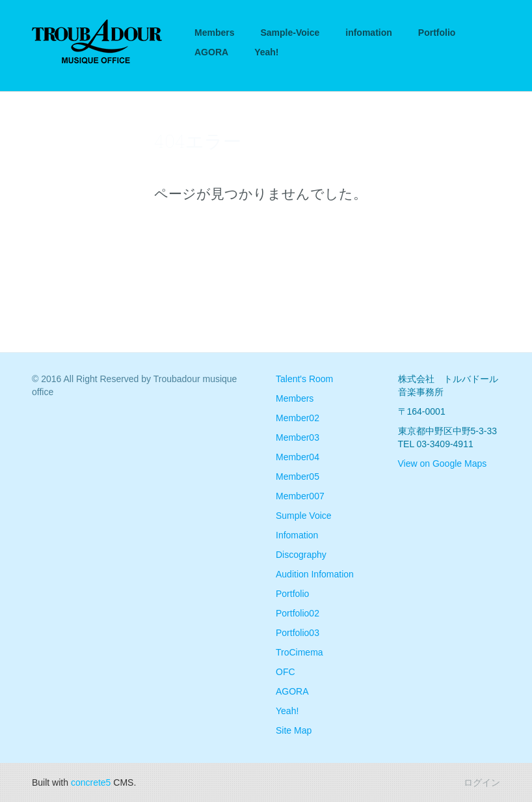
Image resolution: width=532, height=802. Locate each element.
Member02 (298, 418)
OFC (286, 672)
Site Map (294, 730)
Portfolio (437, 33)
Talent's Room (304, 379)
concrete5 (91, 782)
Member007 (300, 496)
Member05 (298, 477)
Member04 (298, 457)
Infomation (297, 535)
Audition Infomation (315, 574)
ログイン (482, 782)
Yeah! (266, 52)
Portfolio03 (298, 633)
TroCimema (299, 652)
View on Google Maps (443, 463)
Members (214, 33)
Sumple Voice (304, 516)
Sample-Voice (290, 33)
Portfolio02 (298, 613)
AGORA (211, 52)
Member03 (298, 437)
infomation (369, 33)
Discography (301, 555)
